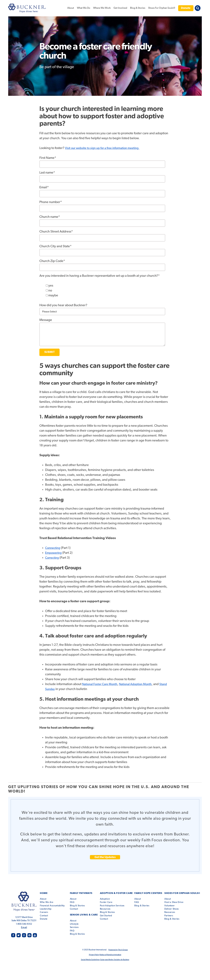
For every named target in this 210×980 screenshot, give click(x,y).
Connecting (53, 548)
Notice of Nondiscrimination (111, 953)
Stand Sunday (55, 689)
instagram (25, 933)
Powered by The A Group (118, 948)
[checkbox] (108, 291)
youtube (35, 933)
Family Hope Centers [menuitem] (148, 893)
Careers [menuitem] (45, 910)
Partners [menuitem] (171, 913)
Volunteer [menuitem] (172, 903)
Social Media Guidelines (89, 958)
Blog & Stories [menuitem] (138, 8)
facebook (14, 933)
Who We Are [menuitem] (48, 900)
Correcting (53, 558)
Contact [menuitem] (45, 913)
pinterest (30, 933)
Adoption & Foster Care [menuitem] (119, 893)
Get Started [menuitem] (109, 913)
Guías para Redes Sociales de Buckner (115, 958)
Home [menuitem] (45, 893)
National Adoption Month (140, 684)
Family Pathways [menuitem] (83, 893)
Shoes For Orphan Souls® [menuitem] (162, 8)
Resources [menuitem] (109, 906)
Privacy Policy (93, 953)
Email (25, 926)
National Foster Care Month (101, 684)
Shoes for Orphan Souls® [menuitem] (183, 893)
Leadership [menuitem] (47, 906)
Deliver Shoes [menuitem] (174, 906)
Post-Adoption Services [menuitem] (115, 903)
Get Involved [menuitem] (120, 8)
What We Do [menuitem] (84, 8)
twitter (19, 933)
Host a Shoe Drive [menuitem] (176, 900)
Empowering (54, 553)
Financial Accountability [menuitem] (53, 903)
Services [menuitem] (76, 922)
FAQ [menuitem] (74, 900)
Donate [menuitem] (186, 8)
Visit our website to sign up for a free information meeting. (105, 148)
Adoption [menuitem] (108, 896)
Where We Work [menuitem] (102, 8)
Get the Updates (105, 857)
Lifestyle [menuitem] (76, 919)
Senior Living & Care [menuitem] (85, 912)
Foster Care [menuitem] (109, 900)
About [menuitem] (71, 8)
